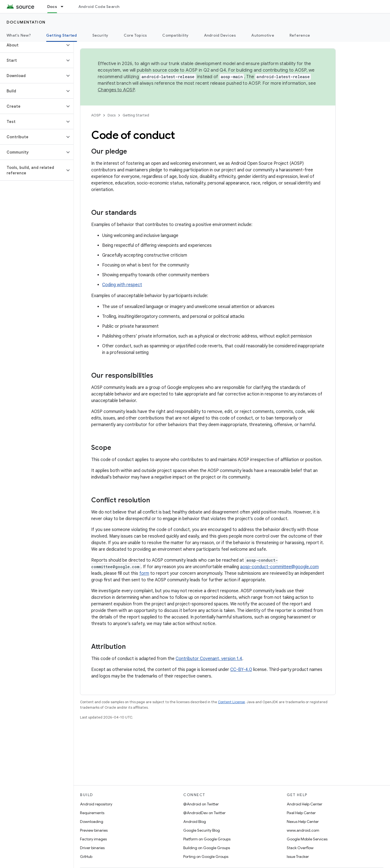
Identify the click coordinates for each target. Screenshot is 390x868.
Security (100, 35)
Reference (300, 35)
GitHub (86, 857)
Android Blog (195, 822)
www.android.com (303, 830)
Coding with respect (122, 285)
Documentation (26, 22)
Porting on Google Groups (206, 857)
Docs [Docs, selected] (52, 7)
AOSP (96, 115)
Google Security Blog (202, 830)
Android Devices (220, 35)
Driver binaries (92, 848)
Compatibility (175, 35)
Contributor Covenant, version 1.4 (209, 659)
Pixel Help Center (301, 813)
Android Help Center (305, 804)
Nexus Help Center (303, 822)
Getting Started (136, 115)
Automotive (263, 35)
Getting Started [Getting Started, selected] (62, 35)
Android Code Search (99, 7)
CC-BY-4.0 (241, 670)
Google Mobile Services (307, 839)
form (144, 573)
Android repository (96, 804)
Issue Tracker (298, 857)
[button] (32, 45)
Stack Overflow (300, 848)
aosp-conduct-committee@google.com (279, 567)
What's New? (19, 35)
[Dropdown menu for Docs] (64, 7)
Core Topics (135, 35)
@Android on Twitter (201, 804)
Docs (112, 115)
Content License (231, 702)
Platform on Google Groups (207, 839)
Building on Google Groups (207, 848)
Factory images (93, 839)
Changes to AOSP (116, 90)
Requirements (92, 813)
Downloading (92, 822)
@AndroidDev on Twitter (204, 813)
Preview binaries (94, 830)
